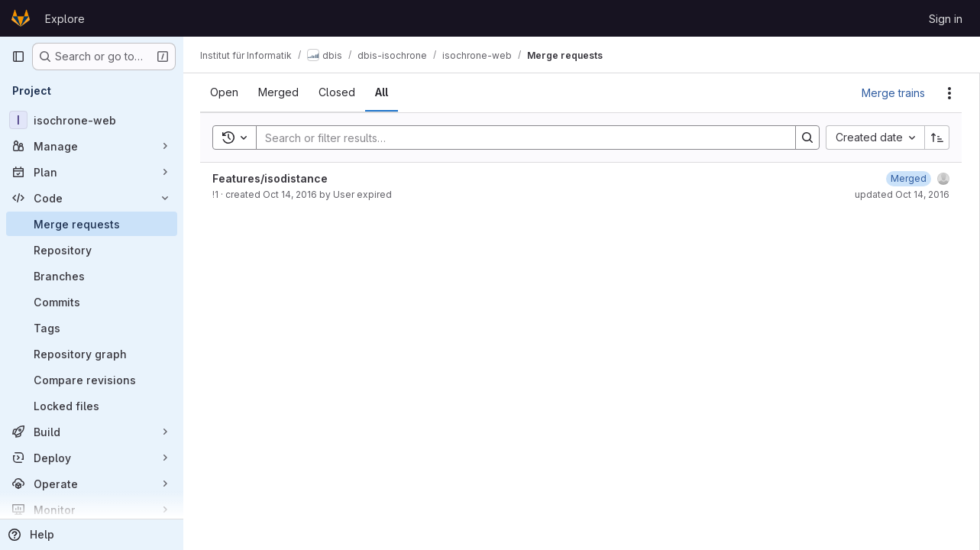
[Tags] (92, 328)
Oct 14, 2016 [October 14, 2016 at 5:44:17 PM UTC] (291, 194)
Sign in (946, 19)
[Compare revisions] (92, 380)
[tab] (226, 92)
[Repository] (92, 250)
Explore (65, 19)
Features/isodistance (272, 178)
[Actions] (949, 93)
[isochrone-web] (92, 120)
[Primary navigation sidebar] (18, 57)
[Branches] (92, 276)
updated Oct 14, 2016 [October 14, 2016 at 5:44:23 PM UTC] (902, 194)
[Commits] (92, 302)
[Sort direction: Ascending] (937, 137)
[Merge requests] (92, 224)
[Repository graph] (92, 354)
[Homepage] (21, 18)
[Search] (519, 137)
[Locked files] (92, 406)
